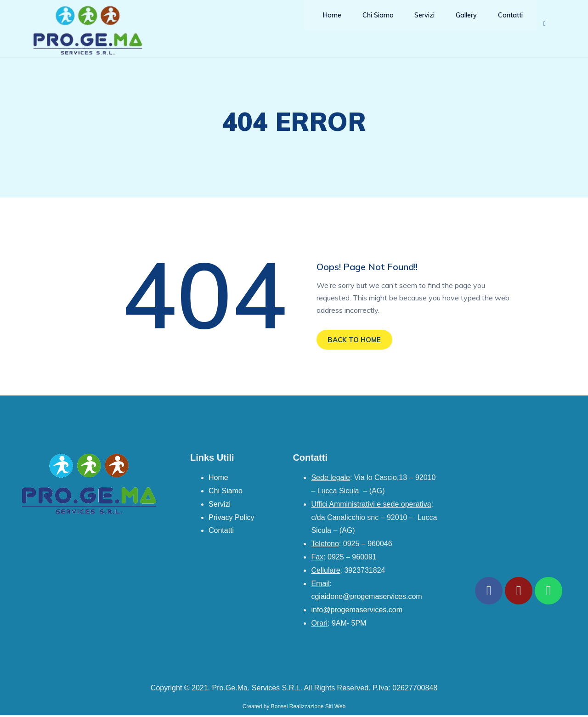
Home (323, 23)
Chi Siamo (368, 23)
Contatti (502, 23)
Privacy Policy (232, 519)
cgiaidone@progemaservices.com (366, 598)
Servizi (415, 23)
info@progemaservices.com (357, 612)
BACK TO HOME (358, 340)
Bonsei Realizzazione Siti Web (308, 708)
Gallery (457, 23)
